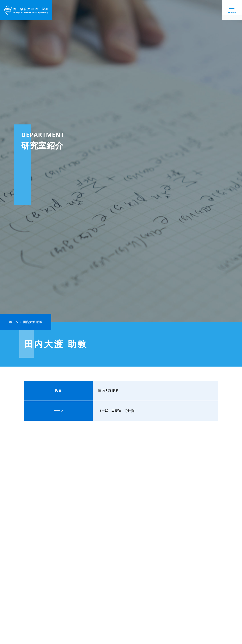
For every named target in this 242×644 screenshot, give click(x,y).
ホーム (14, 322)
